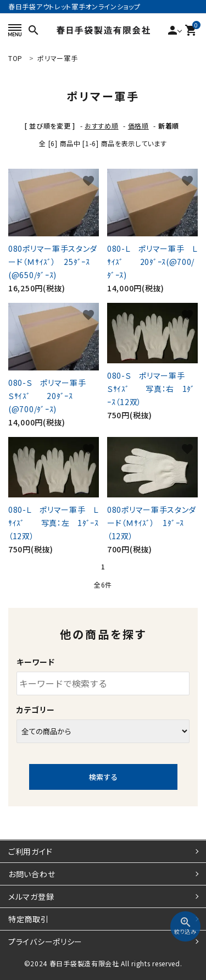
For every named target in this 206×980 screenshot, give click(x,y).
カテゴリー (36, 710)
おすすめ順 (102, 126)
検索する (103, 777)
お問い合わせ (32, 874)
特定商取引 (29, 919)
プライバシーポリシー (45, 942)
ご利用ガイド (30, 851)
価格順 (138, 126)
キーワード (36, 662)
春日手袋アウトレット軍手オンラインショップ (74, 6)
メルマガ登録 (31, 896)
